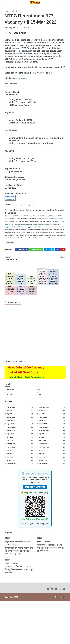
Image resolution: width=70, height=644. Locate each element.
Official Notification (14, 199)
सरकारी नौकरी (14, 247)
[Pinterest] (67, 256)
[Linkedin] (61, 256)
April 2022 (13, 482)
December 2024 (48, 442)
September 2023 (49, 455)
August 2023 (15, 458)
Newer (10, 266)
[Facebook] (23, 256)
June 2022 (13, 478)
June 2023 (13, 462)
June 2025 (45, 435)
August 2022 (15, 475)
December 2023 (16, 452)
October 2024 (47, 445)
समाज (42, 415)
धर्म (9, 415)
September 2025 (49, 432)
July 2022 (45, 475)
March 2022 (46, 482)
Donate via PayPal (35, 511)
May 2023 (45, 462)
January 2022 (47, 485)
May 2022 (45, 478)
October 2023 (15, 455)
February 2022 (16, 485)
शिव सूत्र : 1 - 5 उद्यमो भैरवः (16, 606)
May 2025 (13, 438)
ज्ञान (41, 412)
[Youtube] (64, 633)
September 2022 (49, 472)
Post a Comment (32, 28)
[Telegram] (51, 256)
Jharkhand (10, 89)
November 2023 (48, 452)
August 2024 (15, 448)
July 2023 (45, 458)
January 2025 (15, 442)
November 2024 (16, 445)
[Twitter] (40, 256)
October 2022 (15, 472)
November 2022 (48, 468)
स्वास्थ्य (42, 418)
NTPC (27, 67)
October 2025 (15, 432)
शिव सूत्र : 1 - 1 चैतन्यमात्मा (48, 574)
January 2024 (47, 448)
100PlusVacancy (21, 207)
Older (60, 266)
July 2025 (13, 435)
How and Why (14, 412)
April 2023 (13, 465)
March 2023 (46, 465)
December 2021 (16, 488)
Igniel (63, 640)
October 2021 (47, 488)
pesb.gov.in (18, 48)
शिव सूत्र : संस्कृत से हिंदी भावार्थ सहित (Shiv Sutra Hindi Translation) (18, 577)
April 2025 (45, 438)
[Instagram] (60, 633)
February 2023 (16, 468)
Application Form (13, 202)
